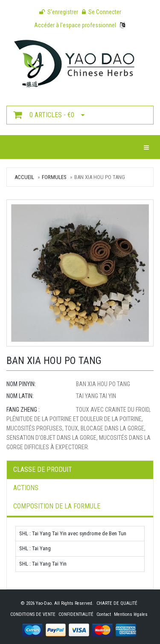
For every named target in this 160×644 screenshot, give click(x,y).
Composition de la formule (57, 506)
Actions (26, 488)
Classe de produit (43, 469)
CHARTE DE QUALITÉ (117, 603)
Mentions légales (131, 614)
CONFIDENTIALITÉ (76, 614)
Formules (54, 177)
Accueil (24, 177)
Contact (104, 614)
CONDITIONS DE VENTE (33, 614)
